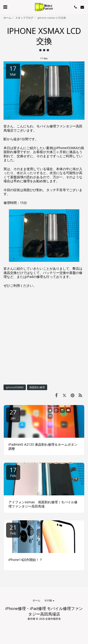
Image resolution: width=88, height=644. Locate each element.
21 (13, 529)
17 (13, 472)
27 (13, 414)
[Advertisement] (44, 336)
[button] (5, 7)
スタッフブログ (24, 18)
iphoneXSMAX (15, 387)
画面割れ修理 (37, 387)
